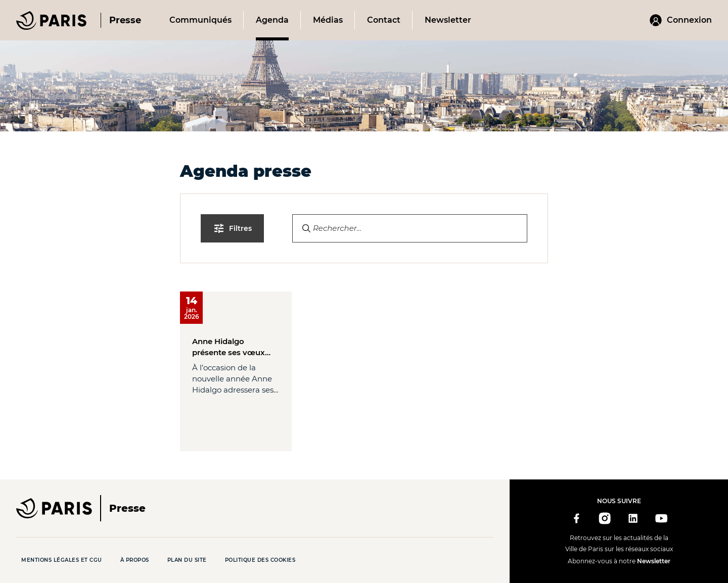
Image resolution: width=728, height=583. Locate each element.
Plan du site (187, 560)
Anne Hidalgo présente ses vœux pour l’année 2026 (229, 347)
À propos (135, 560)
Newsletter (654, 561)
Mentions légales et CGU (62, 560)
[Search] (410, 228)
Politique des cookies (260, 560)
